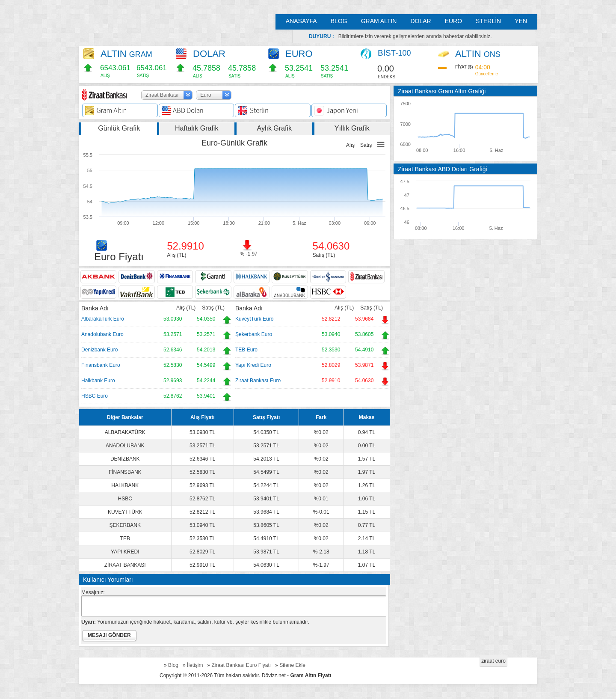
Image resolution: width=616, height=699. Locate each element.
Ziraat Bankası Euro (258, 381)
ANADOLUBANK (125, 446)
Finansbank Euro (101, 365)
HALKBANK (125, 485)
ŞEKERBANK (125, 525)
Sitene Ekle (292, 665)
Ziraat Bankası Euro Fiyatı (241, 665)
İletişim (195, 665)
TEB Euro (246, 350)
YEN (521, 21)
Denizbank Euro (99, 350)
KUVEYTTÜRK (125, 512)
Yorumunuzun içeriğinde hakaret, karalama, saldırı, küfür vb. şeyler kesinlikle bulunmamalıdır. (195, 622)
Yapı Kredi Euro (253, 365)
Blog (173, 665)
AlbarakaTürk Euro (103, 319)
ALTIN (126, 54)
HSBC (125, 499)
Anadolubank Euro (102, 334)
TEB (125, 538)
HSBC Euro (95, 396)
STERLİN (488, 21)
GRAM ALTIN (379, 21)
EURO (453, 21)
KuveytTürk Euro (254, 319)
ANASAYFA (301, 21)
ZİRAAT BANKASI (125, 565)
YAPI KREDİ (125, 552)
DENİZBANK (125, 459)
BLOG (339, 21)
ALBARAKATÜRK (125, 432)
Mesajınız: (93, 592)
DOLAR (421, 21)
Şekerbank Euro (254, 334)
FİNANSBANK (125, 472)
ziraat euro (493, 661)
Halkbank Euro (98, 381)
